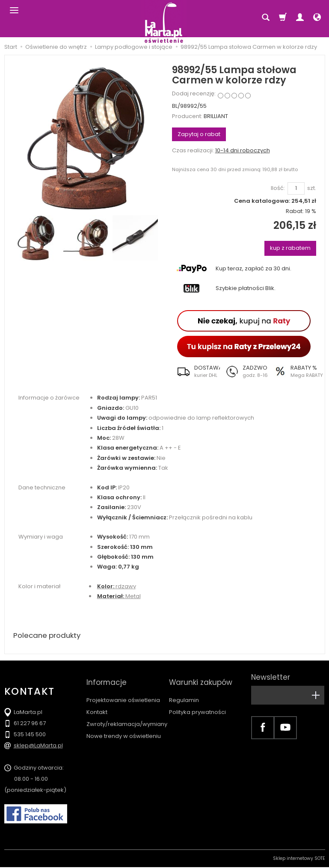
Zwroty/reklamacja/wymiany (127, 716)
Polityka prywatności (197, 704)
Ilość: (278, 188)
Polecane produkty (49, 636)
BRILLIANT (216, 116)
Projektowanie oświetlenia (123, 692)
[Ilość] (296, 188)
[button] (196, 371)
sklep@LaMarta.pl (38, 746)
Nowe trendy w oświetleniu (124, 728)
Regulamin (184, 692)
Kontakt (97, 704)
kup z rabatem (290, 248)
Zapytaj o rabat (199, 134)
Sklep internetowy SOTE (299, 859)
